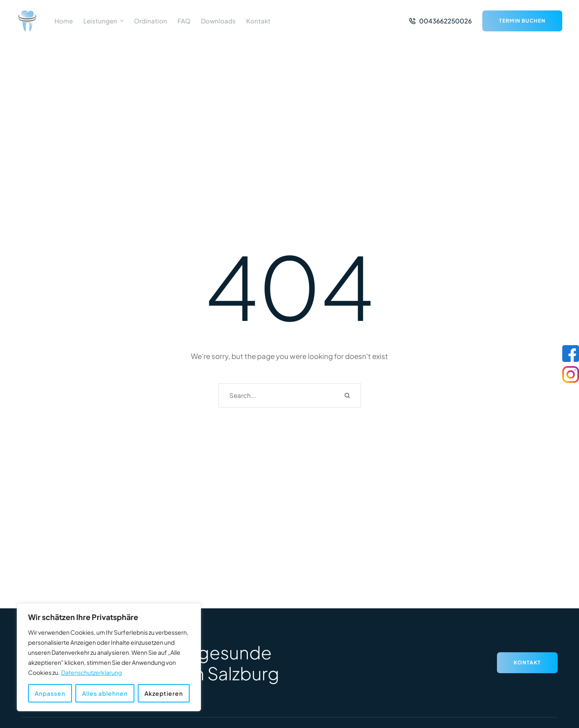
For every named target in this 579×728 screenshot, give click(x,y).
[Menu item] (64, 21)
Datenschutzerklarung (91, 672)
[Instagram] (571, 374)
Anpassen (50, 693)
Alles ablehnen (105, 693)
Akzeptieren (164, 693)
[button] (122, 21)
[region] (109, 657)
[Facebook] (571, 354)
